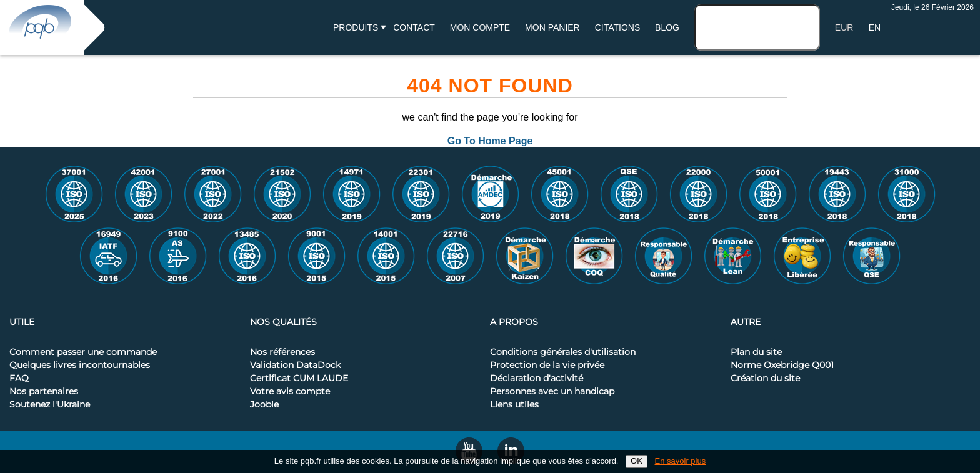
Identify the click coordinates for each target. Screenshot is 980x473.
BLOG (667, 27)
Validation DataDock (295, 366)
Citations (618, 27)
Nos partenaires (44, 392)
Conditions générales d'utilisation (563, 352)
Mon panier (552, 27)
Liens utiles (514, 405)
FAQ (19, 379)
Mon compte (480, 27)
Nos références (282, 352)
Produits (356, 27)
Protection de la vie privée (547, 366)
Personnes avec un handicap (552, 392)
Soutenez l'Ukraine (50, 405)
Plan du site (756, 352)
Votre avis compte (290, 392)
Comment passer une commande (83, 352)
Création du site (765, 379)
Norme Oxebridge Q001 (782, 366)
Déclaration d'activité (537, 379)
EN (875, 27)
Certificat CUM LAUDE (299, 379)
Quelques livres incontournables (80, 366)
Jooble (264, 405)
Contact (414, 27)
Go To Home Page (490, 141)
